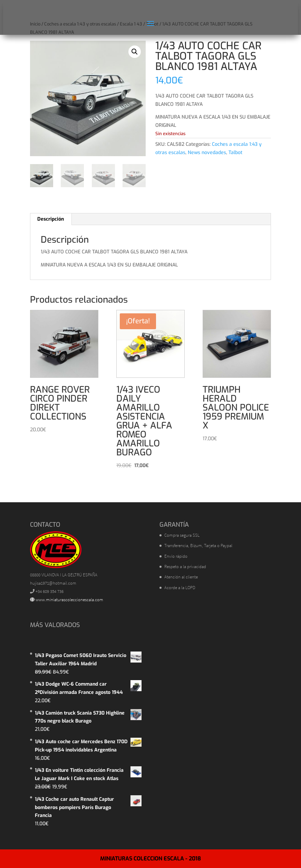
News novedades (207, 153)
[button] (135, 52)
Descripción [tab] (51, 219)
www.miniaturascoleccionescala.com (67, 600)
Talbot (235, 153)
